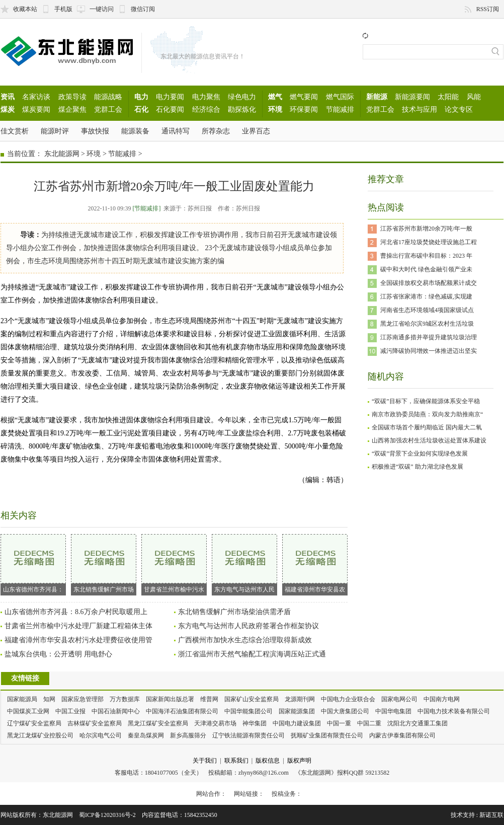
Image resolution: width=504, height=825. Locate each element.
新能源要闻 (412, 97)
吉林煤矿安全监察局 (95, 723)
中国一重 (339, 723)
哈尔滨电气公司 (101, 735)
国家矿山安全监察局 (251, 699)
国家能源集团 (297, 711)
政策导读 (72, 97)
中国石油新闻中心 (116, 711)
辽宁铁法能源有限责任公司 (248, 735)
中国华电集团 (393, 711)
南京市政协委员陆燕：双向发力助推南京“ (427, 414)
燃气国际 (340, 97)
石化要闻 (170, 109)
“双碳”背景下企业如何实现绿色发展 (420, 454)
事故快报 (95, 131)
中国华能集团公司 (248, 711)
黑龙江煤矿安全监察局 (158, 723)
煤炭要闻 (36, 109)
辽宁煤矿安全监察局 (34, 723)
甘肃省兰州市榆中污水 (174, 564)
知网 (49, 699)
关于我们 (205, 761)
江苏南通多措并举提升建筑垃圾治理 (429, 337)
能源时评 (55, 131)
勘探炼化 (242, 109)
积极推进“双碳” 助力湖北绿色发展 (417, 467)
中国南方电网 (442, 699)
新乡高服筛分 (188, 735)
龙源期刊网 (300, 699)
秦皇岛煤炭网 (146, 735)
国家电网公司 (399, 699)
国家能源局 (22, 699)
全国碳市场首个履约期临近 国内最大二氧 (427, 427)
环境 (275, 109)
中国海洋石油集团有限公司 (182, 711)
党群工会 (108, 109)
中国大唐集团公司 (345, 711)
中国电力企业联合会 (348, 699)
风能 (474, 97)
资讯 (8, 97)
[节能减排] (146, 208)
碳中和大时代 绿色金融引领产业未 (426, 269)
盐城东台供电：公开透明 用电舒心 (58, 654)
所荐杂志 (216, 131)
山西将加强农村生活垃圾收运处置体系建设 (429, 440)
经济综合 (206, 109)
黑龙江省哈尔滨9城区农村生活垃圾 (427, 324)
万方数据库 (125, 699)
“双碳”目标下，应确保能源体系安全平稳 (426, 401)
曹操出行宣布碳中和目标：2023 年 (426, 256)
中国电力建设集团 (297, 723)
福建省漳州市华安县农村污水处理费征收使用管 (78, 640)
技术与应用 (419, 109)
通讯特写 (176, 131)
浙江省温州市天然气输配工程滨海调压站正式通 (252, 654)
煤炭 (8, 109)
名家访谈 (36, 97)
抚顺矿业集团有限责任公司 (327, 735)
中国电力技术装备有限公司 (454, 711)
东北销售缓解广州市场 (104, 564)
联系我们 (236, 761)
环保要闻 (304, 109)
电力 (141, 97)
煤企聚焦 (72, 109)
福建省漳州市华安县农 (315, 564)
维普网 (209, 699)
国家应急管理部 (82, 699)
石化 (141, 109)
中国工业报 (70, 711)
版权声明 (299, 761)
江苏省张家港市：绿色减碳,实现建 (426, 296)
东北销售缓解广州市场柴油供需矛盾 (234, 612)
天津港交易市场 (215, 723)
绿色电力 (242, 97)
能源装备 (135, 131)
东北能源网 (62, 154)
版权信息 (268, 761)
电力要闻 (170, 97)
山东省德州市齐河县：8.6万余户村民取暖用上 (76, 612)
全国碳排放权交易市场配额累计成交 (429, 283)
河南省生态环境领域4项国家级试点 (427, 310)
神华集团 (255, 723)
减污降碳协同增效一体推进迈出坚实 (429, 351)
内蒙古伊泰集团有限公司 (402, 735)
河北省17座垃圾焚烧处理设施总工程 (429, 242)
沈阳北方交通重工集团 (417, 723)
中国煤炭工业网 (28, 711)
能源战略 (108, 97)
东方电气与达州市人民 (244, 564)
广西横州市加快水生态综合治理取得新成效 (245, 640)
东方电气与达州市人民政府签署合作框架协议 (248, 626)
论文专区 (459, 109)
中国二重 (369, 723)
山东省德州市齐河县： (33, 564)
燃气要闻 (304, 97)
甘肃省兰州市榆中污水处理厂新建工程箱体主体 (78, 626)
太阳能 (448, 97)
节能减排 (340, 109)
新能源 (377, 97)
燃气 (275, 97)
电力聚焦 (206, 97)
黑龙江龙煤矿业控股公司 (40, 735)
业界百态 (256, 131)
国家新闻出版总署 (170, 699)
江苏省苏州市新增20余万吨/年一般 (426, 229)
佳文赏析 (15, 131)
